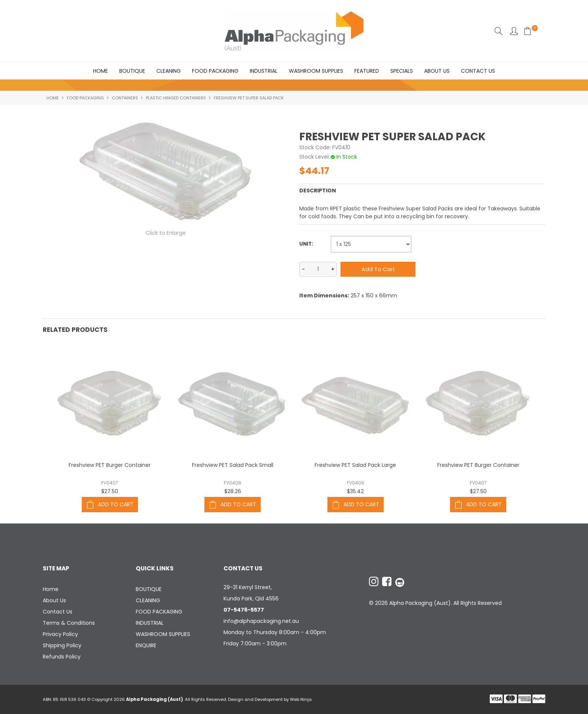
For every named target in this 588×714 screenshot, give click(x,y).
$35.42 (355, 491)
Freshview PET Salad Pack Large (355, 465)
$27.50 (110, 491)
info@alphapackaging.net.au (261, 621)
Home (100, 71)
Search (499, 31)
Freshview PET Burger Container (110, 465)
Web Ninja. (301, 699)
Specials (402, 71)
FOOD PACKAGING (215, 71)
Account (514, 31)
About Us (437, 71)
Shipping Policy (62, 645)
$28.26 (233, 491)
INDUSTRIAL (264, 71)
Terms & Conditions (69, 623)
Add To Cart (116, 505)
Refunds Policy (62, 657)
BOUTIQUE (132, 71)
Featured (367, 71)
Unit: (306, 244)
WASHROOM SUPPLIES (316, 71)
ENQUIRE (146, 645)
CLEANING (169, 71)
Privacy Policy (60, 634)
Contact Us (478, 71)
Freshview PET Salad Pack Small (233, 465)
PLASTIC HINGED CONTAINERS (176, 98)
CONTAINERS (125, 98)
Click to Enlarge (166, 233)
